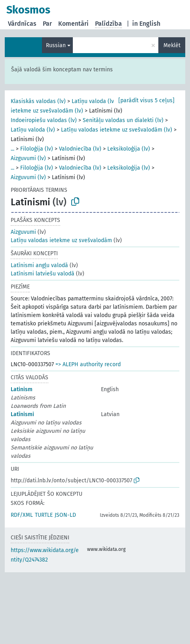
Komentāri (73, 24)
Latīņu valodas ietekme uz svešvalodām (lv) (117, 130)
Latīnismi (22, 414)
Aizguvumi (23, 232)
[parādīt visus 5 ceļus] (146, 100)
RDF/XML (22, 515)
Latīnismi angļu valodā (39, 265)
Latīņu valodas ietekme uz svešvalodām (61, 240)
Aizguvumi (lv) (28, 158)
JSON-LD (65, 515)
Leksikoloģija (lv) (129, 149)
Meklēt (172, 45)
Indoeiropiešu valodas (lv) (44, 120)
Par (47, 24)
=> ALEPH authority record (88, 364)
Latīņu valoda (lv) (94, 101)
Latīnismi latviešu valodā (43, 274)
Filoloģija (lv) (37, 149)
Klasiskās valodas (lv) (38, 101)
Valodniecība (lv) (80, 149)
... (12, 149)
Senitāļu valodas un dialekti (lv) (123, 120)
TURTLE (44, 515)
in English (146, 24)
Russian (56, 45)
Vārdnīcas (22, 24)
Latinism (22, 389)
